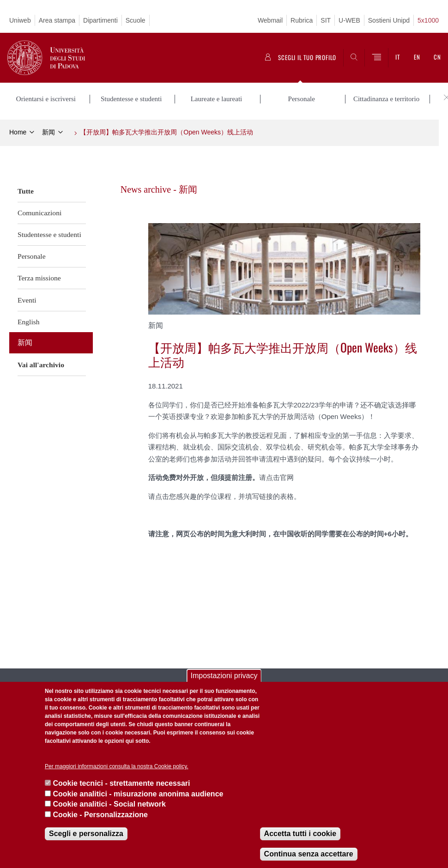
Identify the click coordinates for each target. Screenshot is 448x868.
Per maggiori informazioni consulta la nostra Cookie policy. (117, 766)
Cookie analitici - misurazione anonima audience (138, 794)
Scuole (136, 20)
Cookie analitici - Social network (109, 804)
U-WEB (349, 20)
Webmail (270, 20)
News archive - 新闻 (159, 189)
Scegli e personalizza (86, 834)
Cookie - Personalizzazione (100, 815)
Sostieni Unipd (389, 20)
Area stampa (57, 20)
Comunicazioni (39, 213)
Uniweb (20, 20)
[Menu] (376, 58)
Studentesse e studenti (49, 234)
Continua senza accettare (309, 854)
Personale (32, 256)
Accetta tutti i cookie (300, 834)
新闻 (48, 132)
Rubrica (302, 20)
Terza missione (39, 278)
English (29, 322)
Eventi (27, 300)
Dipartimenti (100, 20)
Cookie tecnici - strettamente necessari (121, 783)
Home (18, 132)
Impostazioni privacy (224, 676)
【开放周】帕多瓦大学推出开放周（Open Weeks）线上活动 (166, 132)
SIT (326, 20)
